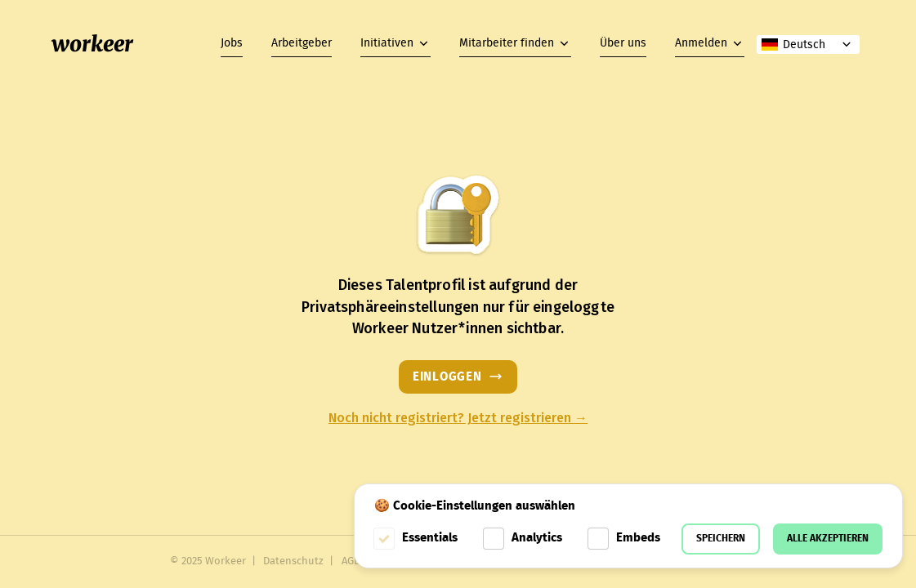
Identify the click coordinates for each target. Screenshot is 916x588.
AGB (351, 561)
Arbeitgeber (302, 43)
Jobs (232, 43)
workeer (92, 44)
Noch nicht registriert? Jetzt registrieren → (458, 418)
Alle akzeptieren (828, 539)
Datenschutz (293, 561)
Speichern (721, 539)
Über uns (623, 43)
